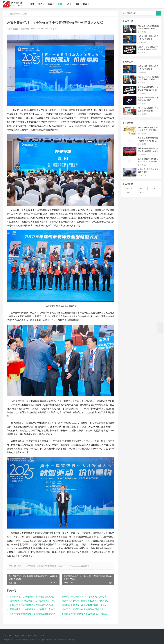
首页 (33, 4)
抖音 (153, 188)
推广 (40, 4)
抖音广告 (129, 188)
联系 (85, 4)
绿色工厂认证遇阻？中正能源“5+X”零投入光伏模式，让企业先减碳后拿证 (85, 609)
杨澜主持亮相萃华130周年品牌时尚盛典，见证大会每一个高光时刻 (148, 151)
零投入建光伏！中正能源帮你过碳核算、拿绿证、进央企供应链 (33, 609)
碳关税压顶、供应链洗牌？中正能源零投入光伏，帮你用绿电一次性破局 (33, 597)
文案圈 (24, 14)
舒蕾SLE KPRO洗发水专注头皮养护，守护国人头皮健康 (148, 130)
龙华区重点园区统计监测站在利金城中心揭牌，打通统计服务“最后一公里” (33, 605)
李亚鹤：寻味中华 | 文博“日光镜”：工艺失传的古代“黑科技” (148, 141)
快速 (129, 192)
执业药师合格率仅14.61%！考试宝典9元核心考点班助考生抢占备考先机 (85, 597)
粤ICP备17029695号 (61, 640)
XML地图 (72, 640)
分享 (77, 4)
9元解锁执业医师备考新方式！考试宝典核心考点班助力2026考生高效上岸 (33, 601)
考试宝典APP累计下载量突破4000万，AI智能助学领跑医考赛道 (85, 601)
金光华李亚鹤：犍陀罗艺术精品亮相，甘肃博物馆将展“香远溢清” (148, 161)
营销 (60, 4)
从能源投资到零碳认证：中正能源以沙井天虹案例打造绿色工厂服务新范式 (85, 614)
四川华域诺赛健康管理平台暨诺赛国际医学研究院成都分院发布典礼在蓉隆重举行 (33, 614)
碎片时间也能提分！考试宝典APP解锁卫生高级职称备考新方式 (85, 605)
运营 (50, 4)
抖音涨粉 (141, 188)
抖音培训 (141, 192)
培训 (69, 4)
